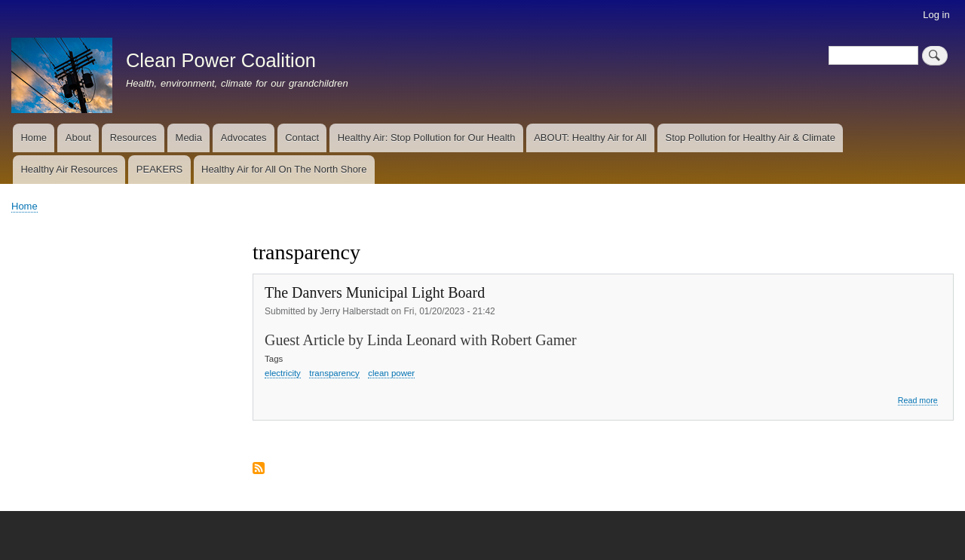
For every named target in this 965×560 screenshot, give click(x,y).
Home (34, 138)
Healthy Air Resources (69, 169)
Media (189, 138)
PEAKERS (159, 169)
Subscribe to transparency (259, 469)
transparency (334, 373)
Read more (918, 401)
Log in (936, 15)
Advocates (244, 138)
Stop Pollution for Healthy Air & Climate (751, 138)
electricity (283, 373)
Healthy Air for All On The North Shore (284, 169)
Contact (302, 138)
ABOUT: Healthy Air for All (590, 138)
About (78, 138)
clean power (391, 373)
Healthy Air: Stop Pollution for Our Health (427, 138)
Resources (133, 138)
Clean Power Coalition (221, 60)
